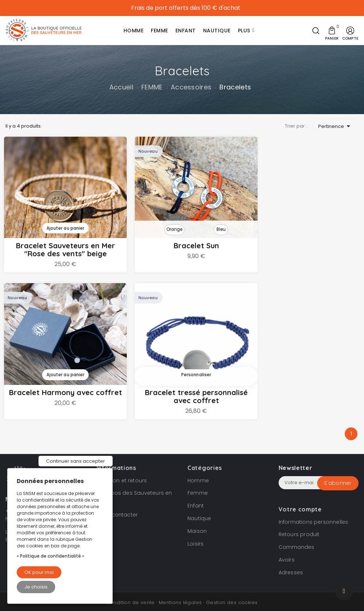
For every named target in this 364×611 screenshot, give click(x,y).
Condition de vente (131, 589)
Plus (244, 31)
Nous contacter (117, 502)
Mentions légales (180, 589)
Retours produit (299, 522)
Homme (198, 467)
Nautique (199, 506)
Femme (198, 480)
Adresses (291, 560)
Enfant (196, 493)
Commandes (297, 534)
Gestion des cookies (232, 589)
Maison (197, 518)
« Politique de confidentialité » (50, 556)
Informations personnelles (314, 509)
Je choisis (36, 587)
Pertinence (335, 126)
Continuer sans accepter (76, 461)
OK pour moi (39, 572)
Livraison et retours (122, 467)
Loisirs (195, 531)
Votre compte (300, 496)
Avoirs (287, 547)
